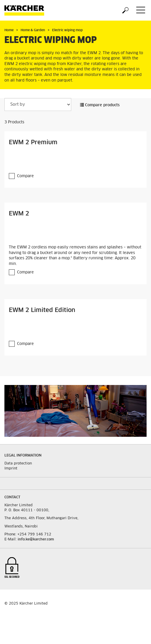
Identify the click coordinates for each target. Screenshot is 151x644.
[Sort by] (38, 104)
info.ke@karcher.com (36, 540)
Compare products (100, 105)
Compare (25, 176)
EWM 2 (19, 214)
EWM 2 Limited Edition (42, 310)
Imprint (11, 469)
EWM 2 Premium (33, 142)
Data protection (18, 464)
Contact (12, 497)
